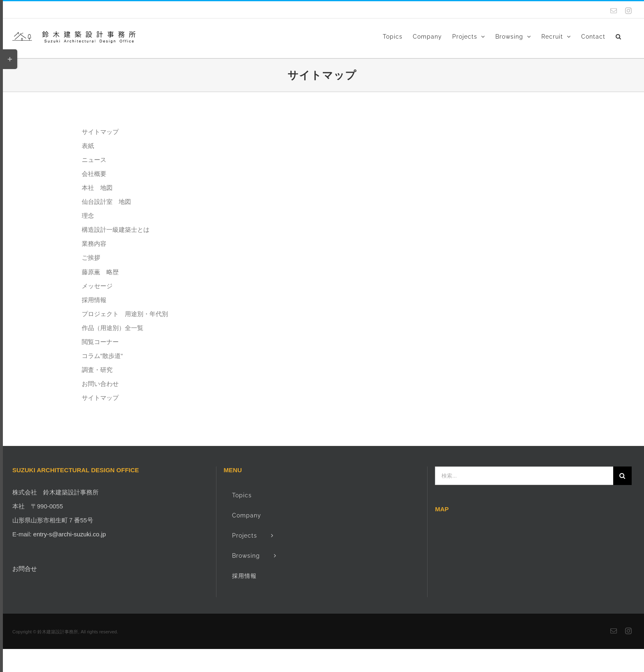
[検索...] (524, 476)
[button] (619, 36)
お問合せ (25, 569)
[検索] (622, 476)
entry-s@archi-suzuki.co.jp (70, 534)
